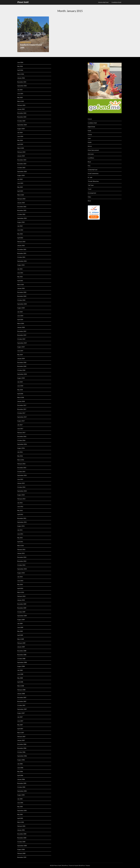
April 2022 (20, 238)
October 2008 (21, 659)
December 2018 (22, 362)
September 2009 (22, 616)
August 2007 (21, 713)
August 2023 (21, 175)
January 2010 (21, 600)
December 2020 (22, 292)
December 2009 (22, 604)
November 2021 (22, 253)
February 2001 (21, 826)
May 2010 (20, 584)
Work (89, 201)
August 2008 (21, 666)
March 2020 (21, 323)
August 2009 (21, 620)
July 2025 (20, 90)
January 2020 (21, 327)
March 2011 (21, 546)
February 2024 (21, 152)
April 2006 (20, 775)
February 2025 (21, 105)
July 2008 (20, 670)
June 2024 (20, 136)
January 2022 (21, 245)
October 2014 (21, 487)
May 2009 (20, 631)
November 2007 (22, 701)
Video (89, 197)
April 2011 (20, 542)
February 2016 (21, 464)
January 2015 (21, 483)
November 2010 (22, 561)
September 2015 (22, 475)
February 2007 (21, 736)
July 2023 (20, 179)
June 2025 (20, 94)
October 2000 (21, 842)
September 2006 (22, 756)
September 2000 (22, 846)
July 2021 (20, 269)
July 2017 (20, 425)
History (90, 146)
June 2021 (20, 273)
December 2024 (22, 113)
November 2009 (22, 608)
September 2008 (22, 662)
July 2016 (20, 452)
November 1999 (22, 857)
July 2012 (20, 503)
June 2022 (20, 230)
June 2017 (20, 429)
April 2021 (20, 281)
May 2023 (20, 187)
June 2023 (20, 183)
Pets (89, 166)
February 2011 (21, 549)
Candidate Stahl (116, 2)
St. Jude (90, 177)
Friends (90, 135)
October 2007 (21, 705)
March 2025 (21, 101)
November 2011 (22, 518)
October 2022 (21, 214)
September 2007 (22, 709)
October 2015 (21, 472)
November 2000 (22, 838)
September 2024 (22, 125)
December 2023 (22, 160)
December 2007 (22, 697)
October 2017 (21, 413)
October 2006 (21, 752)
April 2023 (20, 191)
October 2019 (21, 339)
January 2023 (21, 203)
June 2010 (20, 581)
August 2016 (21, 448)
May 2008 (20, 678)
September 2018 (22, 374)
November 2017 (22, 409)
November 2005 (22, 783)
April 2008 (20, 682)
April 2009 (20, 635)
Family (89, 131)
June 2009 (20, 627)
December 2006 (22, 744)
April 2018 (20, 394)
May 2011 (20, 538)
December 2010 (22, 557)
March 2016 (21, 460)
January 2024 (21, 156)
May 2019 (20, 355)
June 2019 (20, 351)
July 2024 (20, 132)
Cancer (90, 119)
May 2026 (20, 66)
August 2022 (21, 222)
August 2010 (21, 573)
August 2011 (21, 526)
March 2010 (21, 592)
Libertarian (91, 154)
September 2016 (22, 444)
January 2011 (21, 553)
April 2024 (20, 144)
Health (90, 142)
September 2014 (22, 491)
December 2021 (22, 249)
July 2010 (20, 577)
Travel (90, 189)
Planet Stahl (23, 2)
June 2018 (20, 386)
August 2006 (21, 760)
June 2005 (20, 803)
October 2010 (21, 565)
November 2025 (22, 82)
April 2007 (20, 729)
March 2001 (21, 822)
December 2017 (22, 405)
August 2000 (21, 849)
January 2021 (21, 288)
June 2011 (20, 534)
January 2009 (21, 647)
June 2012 (20, 507)
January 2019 (21, 359)
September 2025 (22, 86)
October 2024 (21, 121)
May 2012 (20, 510)
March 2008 (21, 686)
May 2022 (20, 234)
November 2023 (22, 164)
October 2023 (21, 168)
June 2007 (20, 721)
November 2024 (22, 117)
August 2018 (21, 378)
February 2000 (21, 853)
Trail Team (91, 185)
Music (89, 162)
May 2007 (20, 725)
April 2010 (20, 588)
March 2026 (21, 74)
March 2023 (21, 195)
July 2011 (20, 530)
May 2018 (20, 390)
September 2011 (22, 522)
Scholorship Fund (103, 2)
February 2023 (21, 199)
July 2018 (20, 382)
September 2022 (22, 218)
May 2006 (20, 772)
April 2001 (20, 818)
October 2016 (21, 440)
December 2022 (22, 207)
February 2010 (21, 596)
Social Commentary (93, 173)
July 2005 (20, 799)
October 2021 (21, 257)
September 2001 (22, 811)
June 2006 (20, 768)
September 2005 (22, 791)
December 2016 (22, 436)
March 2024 (21, 148)
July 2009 (20, 623)
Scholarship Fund (92, 170)
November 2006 (22, 748)
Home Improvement (93, 150)
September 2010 (22, 569)
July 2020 (20, 312)
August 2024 (21, 129)
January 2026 (21, 78)
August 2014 (21, 495)
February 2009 (21, 643)
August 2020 (21, 308)
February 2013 (21, 499)
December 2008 (22, 651)
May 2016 (20, 456)
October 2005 (21, 787)
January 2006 (21, 779)
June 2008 (20, 674)
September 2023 (22, 171)
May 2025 (20, 97)
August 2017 (21, 421)
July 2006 (20, 764)
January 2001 (21, 830)
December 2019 (22, 331)
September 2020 (22, 304)
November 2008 (22, 655)
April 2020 (20, 320)
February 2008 (21, 690)
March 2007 (21, 733)
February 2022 (21, 242)
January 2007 (21, 740)
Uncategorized (92, 193)
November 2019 (22, 335)
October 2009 (21, 612)
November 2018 (22, 366)
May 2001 (20, 814)
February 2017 (21, 433)
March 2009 (21, 639)
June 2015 (20, 479)
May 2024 (20, 140)
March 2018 (21, 397)
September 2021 (22, 261)
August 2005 (21, 795)
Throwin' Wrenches (93, 181)
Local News (91, 158)
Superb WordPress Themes (82, 865)
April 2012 (20, 514)
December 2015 (22, 468)
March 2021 (21, 285)
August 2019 (21, 347)
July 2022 (20, 226)
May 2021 (20, 277)
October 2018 (21, 370)
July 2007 (20, 717)
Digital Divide (91, 127)
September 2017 (22, 417)
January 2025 (21, 109)
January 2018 (21, 401)
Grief (89, 138)
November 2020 (22, 296)
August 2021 (21, 265)
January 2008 (21, 694)
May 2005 (20, 807)
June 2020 (20, 316)
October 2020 (21, 300)
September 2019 (22, 343)
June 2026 (20, 62)
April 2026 (20, 70)
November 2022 (22, 210)
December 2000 (22, 834)
